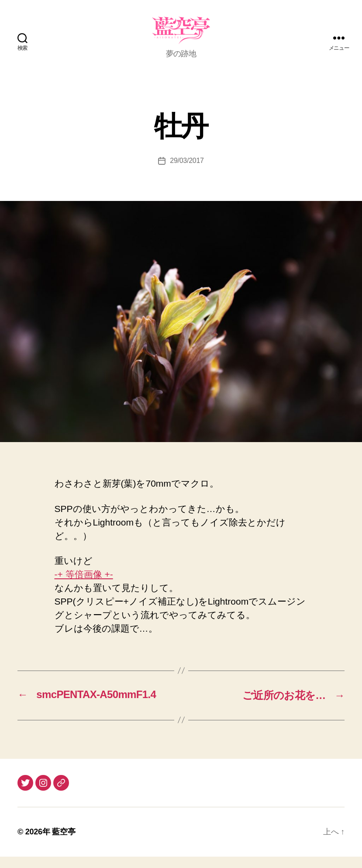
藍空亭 (64, 843)
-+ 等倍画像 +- (84, 586)
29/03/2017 (187, 172)
